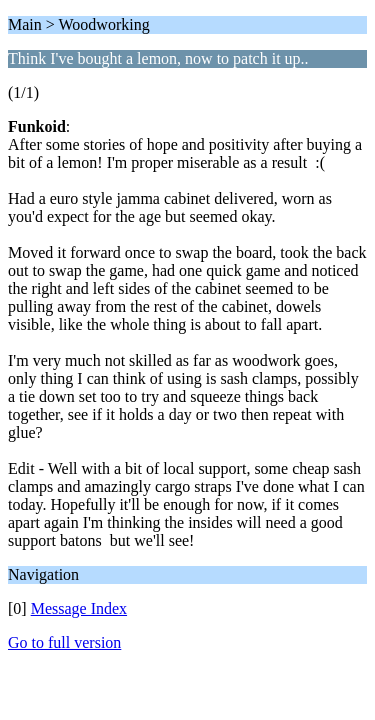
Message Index (79, 608)
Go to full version (64, 642)
